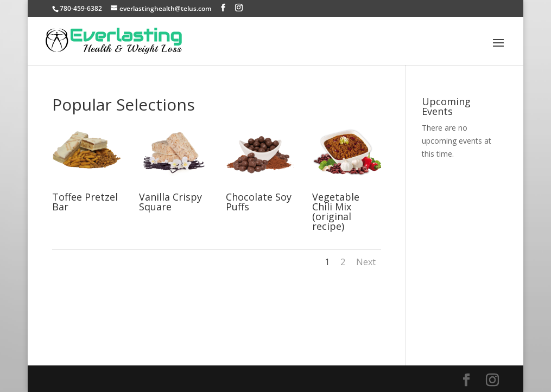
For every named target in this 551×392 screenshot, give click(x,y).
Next (366, 262)
